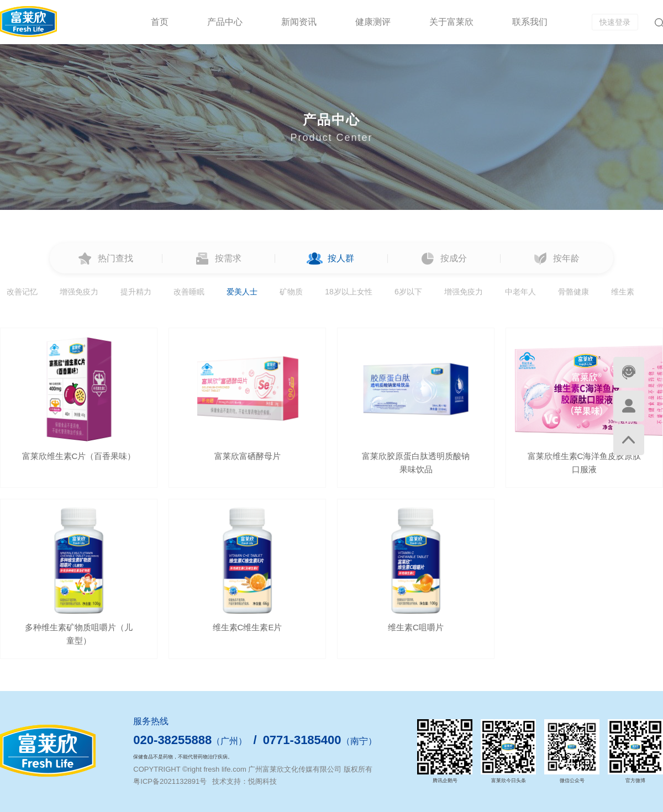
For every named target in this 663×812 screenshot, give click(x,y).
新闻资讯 (299, 22)
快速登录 (615, 22)
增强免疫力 (79, 292)
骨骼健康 (573, 292)
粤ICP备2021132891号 (170, 781)
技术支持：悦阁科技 (244, 781)
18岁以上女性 (349, 292)
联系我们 (530, 22)
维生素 (623, 292)
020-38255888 (172, 740)
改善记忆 (22, 292)
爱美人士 (242, 292)
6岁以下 (408, 292)
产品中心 (225, 22)
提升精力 (136, 292)
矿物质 (291, 292)
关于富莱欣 (451, 22)
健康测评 (373, 22)
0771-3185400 (302, 740)
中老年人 (520, 292)
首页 (160, 22)
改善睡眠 (189, 292)
